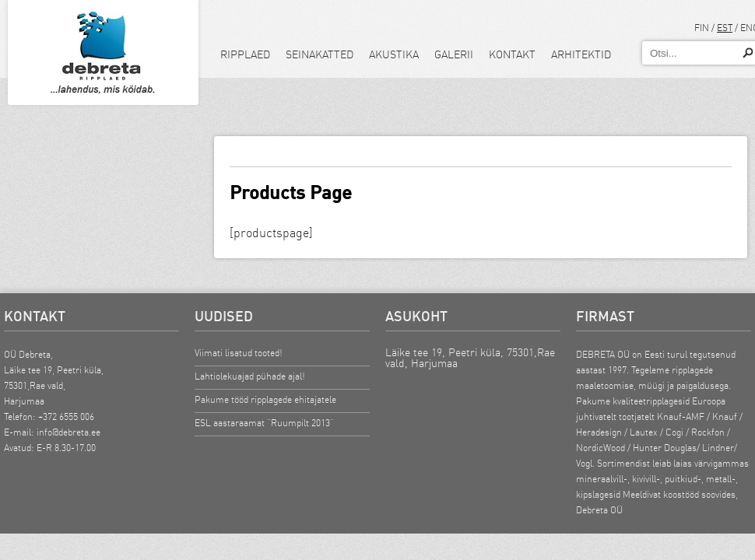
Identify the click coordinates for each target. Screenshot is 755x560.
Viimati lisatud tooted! (239, 353)
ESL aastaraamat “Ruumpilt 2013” (264, 423)
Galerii (454, 54)
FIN (702, 28)
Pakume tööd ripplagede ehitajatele (265, 399)
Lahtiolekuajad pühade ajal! (250, 376)
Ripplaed (245, 54)
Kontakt (512, 54)
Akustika (394, 54)
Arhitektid (581, 54)
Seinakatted (320, 54)
